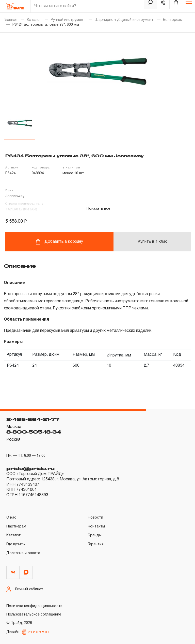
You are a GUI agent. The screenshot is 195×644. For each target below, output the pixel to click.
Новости (95, 518)
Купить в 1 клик (152, 242)
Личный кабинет (25, 589)
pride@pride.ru (30, 468)
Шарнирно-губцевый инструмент (124, 20)
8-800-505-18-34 (34, 432)
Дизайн (28, 632)
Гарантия (96, 544)
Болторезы (173, 20)
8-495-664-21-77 (33, 419)
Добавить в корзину (59, 242)
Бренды (95, 535)
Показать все (98, 209)
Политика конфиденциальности (34, 606)
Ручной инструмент (68, 20)
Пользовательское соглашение (34, 615)
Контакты (96, 527)
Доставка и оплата (23, 553)
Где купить (16, 544)
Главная (11, 20)
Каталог (34, 20)
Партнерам (16, 527)
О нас (11, 518)
